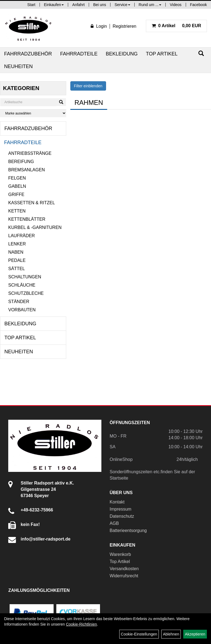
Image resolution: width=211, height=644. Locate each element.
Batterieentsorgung (128, 530)
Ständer (19, 302)
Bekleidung (122, 54)
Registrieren (124, 26)
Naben (16, 252)
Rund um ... (150, 5)
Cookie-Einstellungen (139, 634)
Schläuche (22, 285)
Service (122, 5)
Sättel (16, 269)
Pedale (17, 260)
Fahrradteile (79, 54)
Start (31, 5)
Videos (176, 5)
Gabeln (17, 186)
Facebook (198, 5)
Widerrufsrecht (124, 576)
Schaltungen (25, 277)
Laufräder (22, 236)
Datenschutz (122, 516)
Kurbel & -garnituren (35, 227)
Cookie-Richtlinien (81, 624)
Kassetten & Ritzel (32, 203)
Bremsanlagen (27, 170)
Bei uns (100, 5)
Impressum (120, 509)
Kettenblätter (27, 219)
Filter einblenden (88, 86)
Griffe (16, 194)
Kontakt (117, 502)
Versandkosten (124, 569)
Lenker (17, 244)
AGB (114, 523)
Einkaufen (54, 5)
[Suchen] (201, 53)
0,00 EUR (176, 26)
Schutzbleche (26, 293)
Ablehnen (171, 634)
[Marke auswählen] (33, 113)
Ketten (17, 211)
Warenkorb (120, 554)
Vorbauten (22, 310)
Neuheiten (18, 66)
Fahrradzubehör (28, 54)
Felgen (17, 178)
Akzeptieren (195, 634)
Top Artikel (162, 54)
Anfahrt (78, 5)
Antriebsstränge (30, 153)
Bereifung (21, 162)
